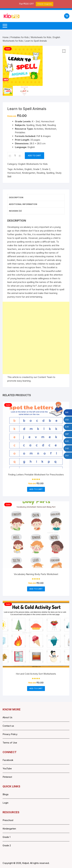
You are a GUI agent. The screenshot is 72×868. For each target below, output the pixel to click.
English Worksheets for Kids (33, 164)
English (28, 169)
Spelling (50, 173)
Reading (41, 173)
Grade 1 (37, 169)
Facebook (8, 760)
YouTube (7, 768)
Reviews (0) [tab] (15, 211)
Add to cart (34, 156)
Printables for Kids (20, 37)
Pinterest (7, 777)
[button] (64, 51)
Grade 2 (46, 169)
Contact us (8, 726)
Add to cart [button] (36, 489)
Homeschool (14, 173)
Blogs (6, 794)
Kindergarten (29, 173)
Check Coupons (45, 4)
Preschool (8, 820)
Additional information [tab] (23, 204)
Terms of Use (10, 743)
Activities (18, 169)
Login (5, 803)
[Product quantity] (15, 156)
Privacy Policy (10, 734)
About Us (7, 717)
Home (6, 37)
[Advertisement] (36, 338)
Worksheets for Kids (41, 37)
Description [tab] (16, 197)
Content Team (45, 377)
